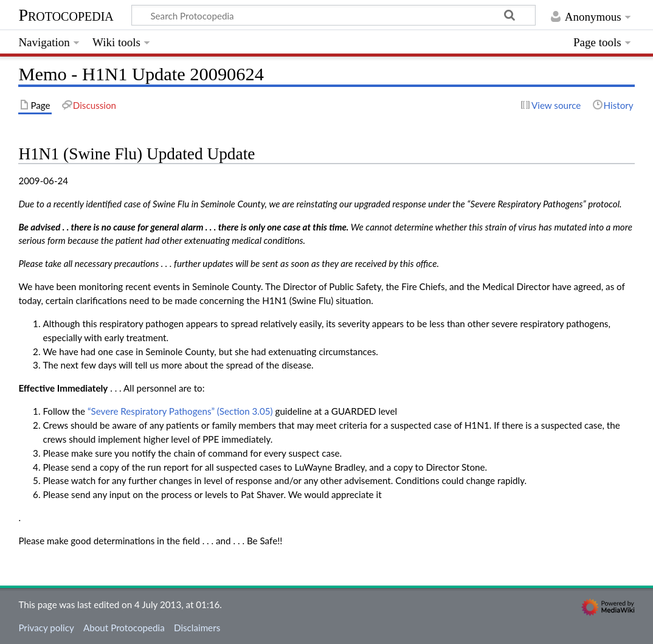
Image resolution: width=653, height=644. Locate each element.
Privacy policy (46, 628)
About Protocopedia (124, 628)
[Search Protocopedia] (333, 15)
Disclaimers (197, 628)
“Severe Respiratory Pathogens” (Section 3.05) (180, 411)
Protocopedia (66, 15)
